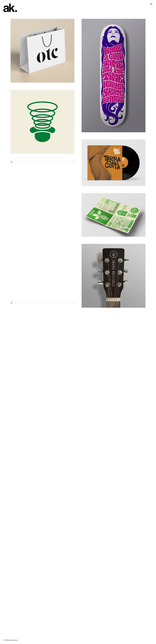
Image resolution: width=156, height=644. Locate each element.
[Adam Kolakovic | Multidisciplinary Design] (10, 8)
